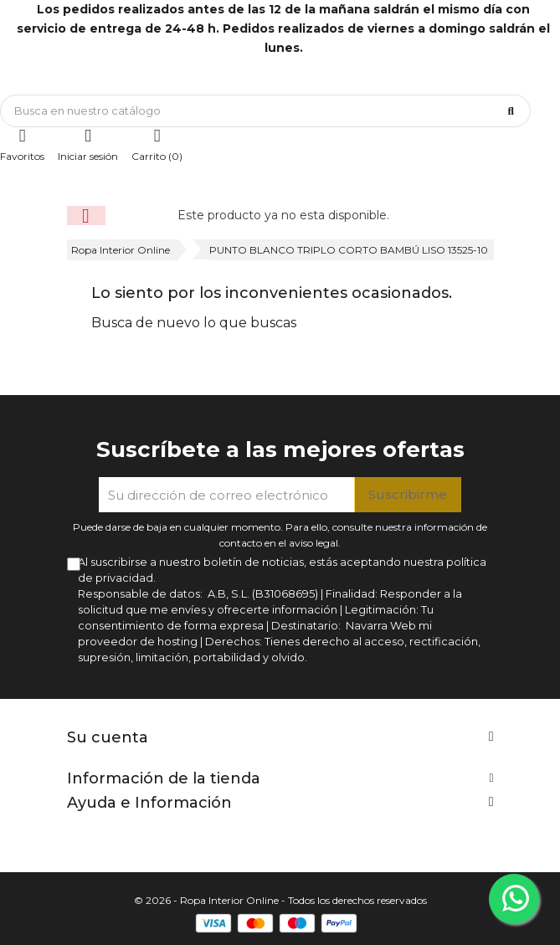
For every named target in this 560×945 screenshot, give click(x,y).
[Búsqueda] (265, 111)
